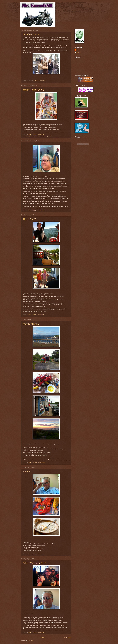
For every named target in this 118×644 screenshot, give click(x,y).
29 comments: (41, 315)
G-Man (78, 50)
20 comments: (42, 462)
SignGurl (78, 52)
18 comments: (41, 134)
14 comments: (42, 554)
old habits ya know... (47, 136)
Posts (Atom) (31, 641)
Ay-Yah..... (28, 471)
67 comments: (42, 81)
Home (42, 637)
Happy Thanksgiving (33, 90)
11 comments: (41, 210)
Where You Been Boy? (34, 563)
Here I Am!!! (29, 219)
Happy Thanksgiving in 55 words (34, 136)
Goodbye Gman (31, 34)
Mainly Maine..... (32, 324)
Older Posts (67, 637)
